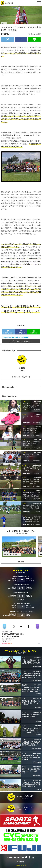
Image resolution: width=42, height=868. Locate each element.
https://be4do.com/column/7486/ (16, 337)
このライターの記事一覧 (21, 377)
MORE (21, 562)
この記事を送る (34, 332)
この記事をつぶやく (8, 332)
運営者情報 (20, 862)
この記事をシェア (21, 332)
